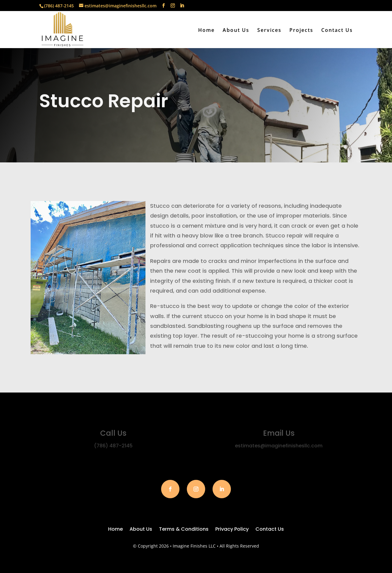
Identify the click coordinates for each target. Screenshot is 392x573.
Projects (301, 31)
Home (206, 31)
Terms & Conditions (184, 530)
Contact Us (337, 31)
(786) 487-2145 (59, 6)
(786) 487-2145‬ (113, 446)
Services (269, 31)
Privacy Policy (232, 530)
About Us (236, 31)
